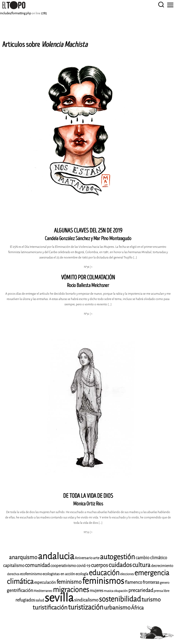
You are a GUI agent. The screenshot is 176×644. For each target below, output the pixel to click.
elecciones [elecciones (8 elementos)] (127, 574)
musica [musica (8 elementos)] (108, 591)
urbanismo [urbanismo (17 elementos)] (117, 608)
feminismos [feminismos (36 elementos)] (103, 581)
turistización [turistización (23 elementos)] (86, 607)
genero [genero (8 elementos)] (165, 583)
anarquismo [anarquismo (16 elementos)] (23, 557)
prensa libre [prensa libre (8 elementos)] (162, 591)
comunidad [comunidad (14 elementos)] (37, 565)
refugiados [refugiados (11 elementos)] (25, 600)
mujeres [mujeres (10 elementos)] (96, 591)
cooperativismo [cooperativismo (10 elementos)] (63, 566)
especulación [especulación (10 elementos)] (45, 582)
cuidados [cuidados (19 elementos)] (120, 565)
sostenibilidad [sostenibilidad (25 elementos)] (120, 599)
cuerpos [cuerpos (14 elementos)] (99, 565)
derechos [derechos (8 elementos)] (13, 574)
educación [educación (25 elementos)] (104, 573)
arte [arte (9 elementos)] (96, 558)
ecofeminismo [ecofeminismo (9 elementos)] (31, 574)
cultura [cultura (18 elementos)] (141, 565)
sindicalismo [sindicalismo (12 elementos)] (86, 600)
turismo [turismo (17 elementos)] (151, 600)
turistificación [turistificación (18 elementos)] (50, 608)
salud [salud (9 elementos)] (40, 600)
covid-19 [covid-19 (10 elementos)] (83, 566)
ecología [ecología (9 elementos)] (82, 574)
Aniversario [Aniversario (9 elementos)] (84, 558)
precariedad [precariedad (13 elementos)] (141, 590)
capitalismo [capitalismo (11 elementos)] (14, 566)
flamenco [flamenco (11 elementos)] (133, 582)
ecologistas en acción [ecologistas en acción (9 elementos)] (59, 574)
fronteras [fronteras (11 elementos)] (151, 582)
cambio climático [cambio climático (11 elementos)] (151, 558)
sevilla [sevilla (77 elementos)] (59, 598)
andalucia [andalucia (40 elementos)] (56, 556)
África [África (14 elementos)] (137, 608)
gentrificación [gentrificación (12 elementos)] (20, 590)
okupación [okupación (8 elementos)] (121, 591)
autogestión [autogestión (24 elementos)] (117, 557)
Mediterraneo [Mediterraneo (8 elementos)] (43, 591)
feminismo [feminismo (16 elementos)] (69, 582)
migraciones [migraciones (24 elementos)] (71, 590)
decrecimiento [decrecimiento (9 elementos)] (162, 566)
